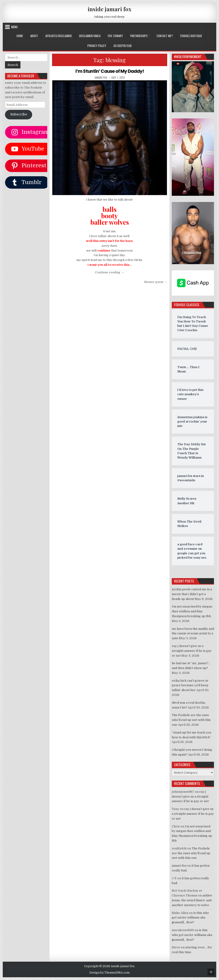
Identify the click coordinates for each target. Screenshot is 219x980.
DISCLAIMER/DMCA (90, 36)
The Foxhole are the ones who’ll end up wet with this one (191, 720)
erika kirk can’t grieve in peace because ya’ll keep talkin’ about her (190, 685)
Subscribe (19, 114)
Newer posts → (156, 282)
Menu (14, 27)
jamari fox (101, 78)
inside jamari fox (109, 9)
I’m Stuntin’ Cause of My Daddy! (110, 71)
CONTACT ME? (165, 36)
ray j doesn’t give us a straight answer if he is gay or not (192, 651)
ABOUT (34, 36)
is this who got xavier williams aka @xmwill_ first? (190, 918)
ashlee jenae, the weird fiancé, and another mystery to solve (192, 900)
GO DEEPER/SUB (123, 46)
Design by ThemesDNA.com (109, 973)
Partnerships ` (140, 36)
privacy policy (97, 46)
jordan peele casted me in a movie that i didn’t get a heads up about (192, 594)
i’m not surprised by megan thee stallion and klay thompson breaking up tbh (192, 611)
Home (20, 36)
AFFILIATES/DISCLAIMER (59, 36)
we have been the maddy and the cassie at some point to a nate (193, 634)
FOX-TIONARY (115, 36)
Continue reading (109, 272)
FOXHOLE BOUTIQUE (191, 36)
